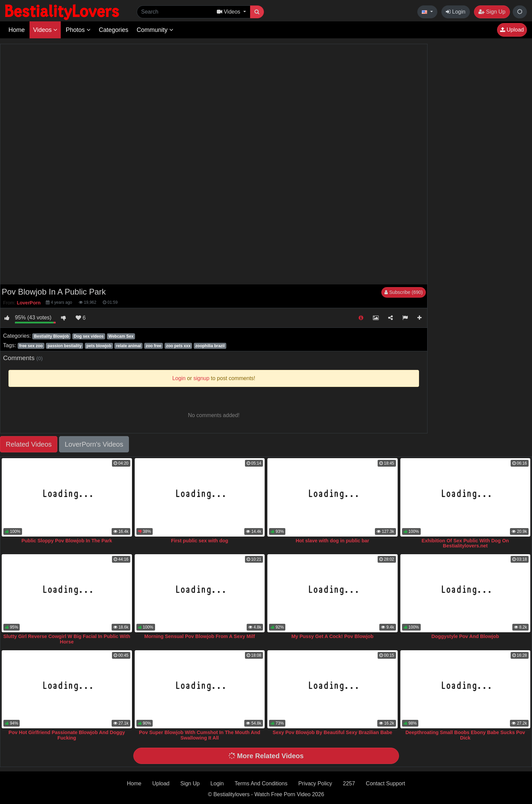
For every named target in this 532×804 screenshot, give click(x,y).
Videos (45, 30)
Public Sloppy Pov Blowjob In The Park (67, 541)
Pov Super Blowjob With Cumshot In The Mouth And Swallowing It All (200, 735)
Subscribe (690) (404, 292)
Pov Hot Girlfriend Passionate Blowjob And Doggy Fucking (67, 735)
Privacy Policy (315, 783)
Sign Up (492, 12)
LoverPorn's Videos (94, 444)
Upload (512, 30)
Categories (113, 30)
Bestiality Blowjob (51, 336)
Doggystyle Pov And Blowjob (465, 636)
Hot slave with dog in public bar (332, 541)
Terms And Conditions (261, 783)
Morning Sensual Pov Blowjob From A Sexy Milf (199, 636)
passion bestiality (65, 346)
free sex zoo (31, 346)
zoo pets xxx (178, 346)
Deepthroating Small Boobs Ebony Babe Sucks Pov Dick (465, 735)
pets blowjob (99, 346)
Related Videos (29, 444)
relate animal (128, 346)
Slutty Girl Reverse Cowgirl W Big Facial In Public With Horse (67, 639)
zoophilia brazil (210, 346)
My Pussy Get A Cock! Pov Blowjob (332, 636)
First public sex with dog (200, 541)
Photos (78, 30)
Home (17, 30)
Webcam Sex (121, 336)
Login (456, 12)
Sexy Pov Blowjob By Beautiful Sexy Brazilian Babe (332, 732)
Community (155, 30)
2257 (349, 783)
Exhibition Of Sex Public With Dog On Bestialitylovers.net (465, 543)
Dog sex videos (89, 336)
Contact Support (385, 783)
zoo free (153, 346)
